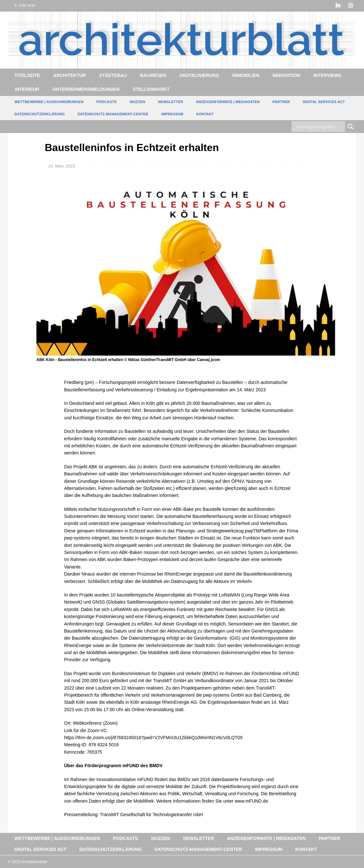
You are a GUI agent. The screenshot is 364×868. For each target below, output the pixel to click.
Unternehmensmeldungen (86, 89)
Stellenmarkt (151, 89)
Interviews (327, 75)
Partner (281, 102)
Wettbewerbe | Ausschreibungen (49, 102)
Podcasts (106, 102)
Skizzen (137, 102)
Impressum (172, 114)
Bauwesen (153, 75)
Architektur (69, 75)
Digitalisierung (199, 75)
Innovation (286, 75)
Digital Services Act (324, 102)
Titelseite (27, 75)
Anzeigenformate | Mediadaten (228, 102)
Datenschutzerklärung (40, 114)
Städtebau (113, 75)
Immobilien (246, 75)
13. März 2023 (61, 166)
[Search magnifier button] (350, 127)
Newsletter (171, 102)
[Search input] (320, 127)
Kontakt (205, 114)
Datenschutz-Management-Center (113, 114)
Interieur (27, 89)
